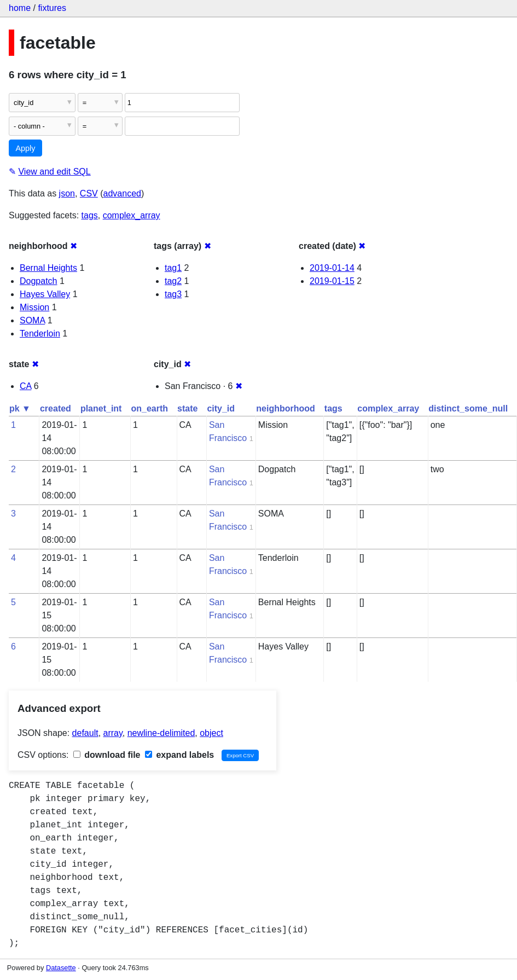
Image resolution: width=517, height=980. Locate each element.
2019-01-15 (332, 281)
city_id (221, 408)
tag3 (173, 294)
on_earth (149, 408)
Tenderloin (40, 334)
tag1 (173, 268)
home (20, 8)
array (113, 733)
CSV (89, 193)
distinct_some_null (468, 408)
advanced (122, 193)
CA (25, 386)
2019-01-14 (332, 268)
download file (107, 755)
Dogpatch (39, 281)
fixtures (52, 8)
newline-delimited (161, 733)
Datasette (61, 968)
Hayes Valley (45, 294)
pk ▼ (20, 408)
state (187, 408)
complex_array (132, 215)
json (67, 193)
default (85, 733)
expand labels (179, 755)
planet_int (101, 408)
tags (90, 215)
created (56, 408)
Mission (34, 307)
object (211, 733)
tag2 (173, 281)
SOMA (32, 320)
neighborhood (286, 408)
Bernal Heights (48, 268)
